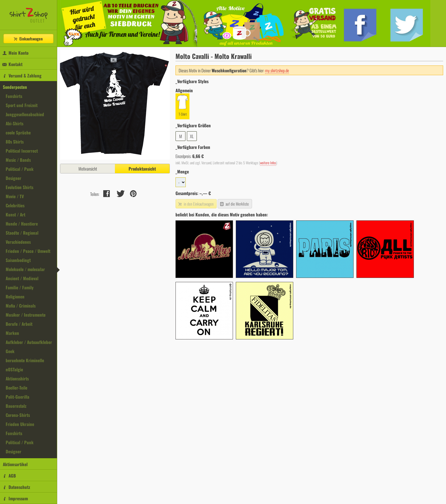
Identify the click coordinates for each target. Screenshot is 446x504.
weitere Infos (268, 163)
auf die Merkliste (234, 204)
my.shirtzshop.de (277, 70)
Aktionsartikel (15, 464)
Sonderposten (15, 87)
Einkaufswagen (28, 39)
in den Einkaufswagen (195, 204)
